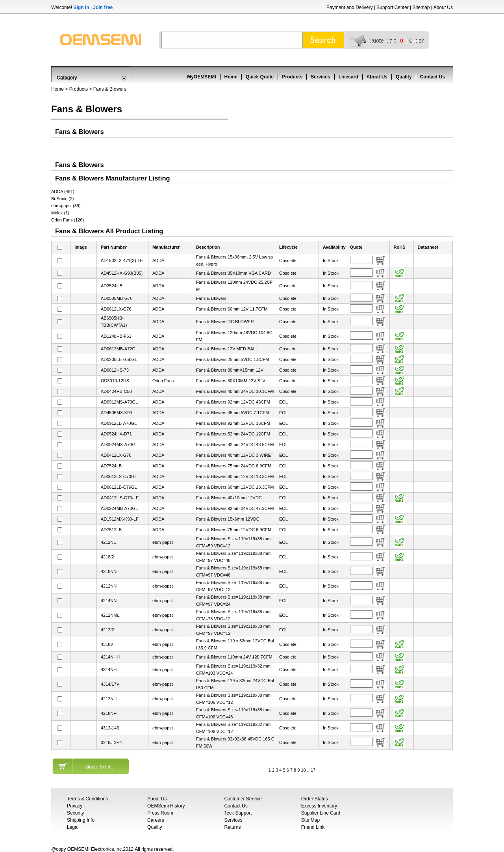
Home (231, 77)
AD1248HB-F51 (116, 336)
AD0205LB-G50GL (119, 359)
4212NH (109, 699)
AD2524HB (112, 286)
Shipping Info (81, 820)
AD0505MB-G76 (117, 298)
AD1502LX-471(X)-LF (122, 260)
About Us (443, 7)
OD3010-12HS (115, 381)
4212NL (108, 542)
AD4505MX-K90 (117, 413)
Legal (73, 827)
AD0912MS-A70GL (119, 402)
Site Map (310, 820)
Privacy (75, 806)
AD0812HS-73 (115, 370)
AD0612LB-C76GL (119, 487)
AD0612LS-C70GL (119, 476)
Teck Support (238, 813)
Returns (232, 827)
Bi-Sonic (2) (62, 199)
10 (303, 770)
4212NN (109, 586)
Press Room (160, 813)
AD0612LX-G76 (116, 309)
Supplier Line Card (321, 813)
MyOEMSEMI (201, 77)
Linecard (348, 77)
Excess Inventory (319, 806)
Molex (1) (60, 213)
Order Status (315, 799)
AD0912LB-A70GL (119, 423)
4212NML (110, 615)
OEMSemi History (166, 806)
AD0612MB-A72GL (119, 349)
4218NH (109, 713)
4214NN (109, 601)
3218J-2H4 (111, 742)
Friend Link (313, 827)
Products (292, 77)
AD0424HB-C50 (116, 391)
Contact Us (433, 77)
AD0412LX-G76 (116, 455)
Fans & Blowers (110, 89)
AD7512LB (111, 530)
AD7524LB (111, 466)
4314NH (109, 670)
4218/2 (107, 557)
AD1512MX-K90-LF (120, 519)
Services (320, 77)
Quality (404, 77)
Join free (103, 7)
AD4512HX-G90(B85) (122, 273)
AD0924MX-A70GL (119, 445)
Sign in (81, 7)
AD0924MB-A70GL (119, 508)
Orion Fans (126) (68, 220)
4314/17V (110, 684)
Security (75, 813)
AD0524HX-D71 (116, 434)
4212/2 (107, 630)
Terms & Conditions (87, 799)
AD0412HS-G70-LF (120, 498)
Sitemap (421, 7)
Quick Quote (260, 77)
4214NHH (110, 657)
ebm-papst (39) (66, 206)
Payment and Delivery (349, 7)
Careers (156, 820)
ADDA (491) (63, 192)
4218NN (109, 571)
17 (313, 770)
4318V (107, 644)
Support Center (392, 7)
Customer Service (243, 799)
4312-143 (110, 728)
